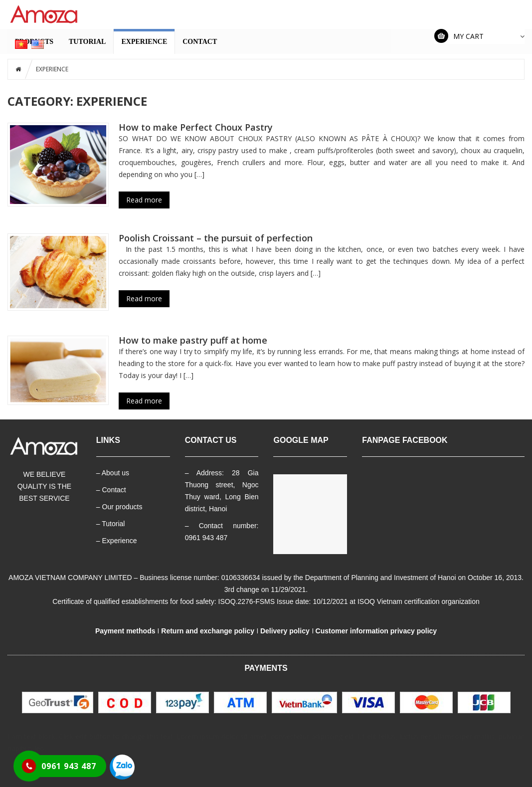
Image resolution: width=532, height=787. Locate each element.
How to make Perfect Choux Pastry (196, 127)
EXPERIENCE (144, 42)
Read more (144, 200)
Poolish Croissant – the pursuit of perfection (216, 238)
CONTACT (200, 42)
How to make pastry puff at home (193, 340)
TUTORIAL (87, 42)
